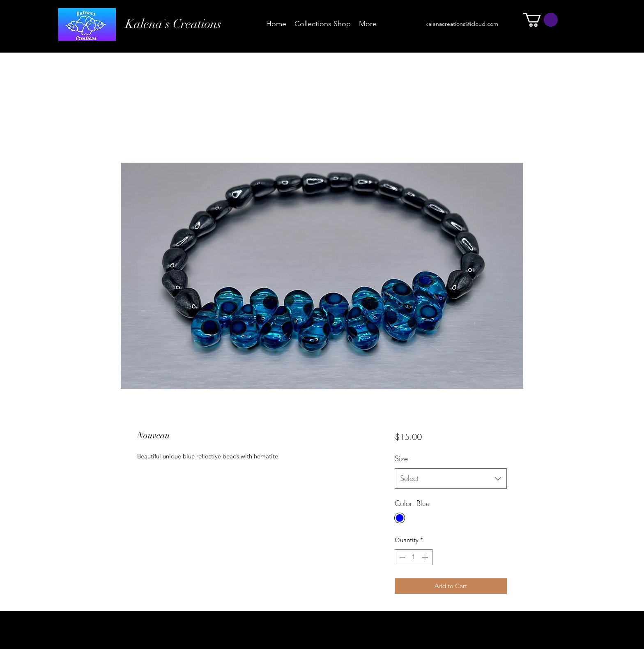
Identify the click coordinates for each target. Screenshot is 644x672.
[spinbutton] (413, 557)
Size (401, 458)
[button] (540, 20)
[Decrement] (401, 557)
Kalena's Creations (173, 24)
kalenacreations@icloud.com (462, 24)
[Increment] (426, 557)
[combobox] (451, 479)
